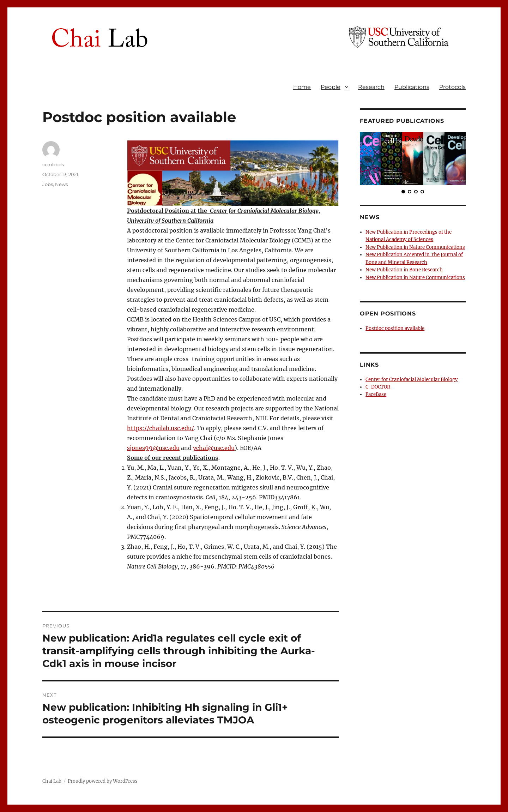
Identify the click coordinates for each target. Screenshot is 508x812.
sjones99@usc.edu (153, 448)
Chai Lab (52, 781)
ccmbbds (53, 164)
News (61, 184)
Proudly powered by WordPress (103, 781)
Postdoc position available (395, 327)
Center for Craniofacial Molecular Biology (412, 378)
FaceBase (376, 393)
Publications (412, 87)
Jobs (48, 184)
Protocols (452, 87)
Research (371, 87)
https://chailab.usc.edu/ (161, 428)
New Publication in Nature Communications (415, 247)
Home (302, 87)
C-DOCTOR (378, 386)
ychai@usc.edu (214, 448)
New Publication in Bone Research (404, 269)
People (331, 87)
